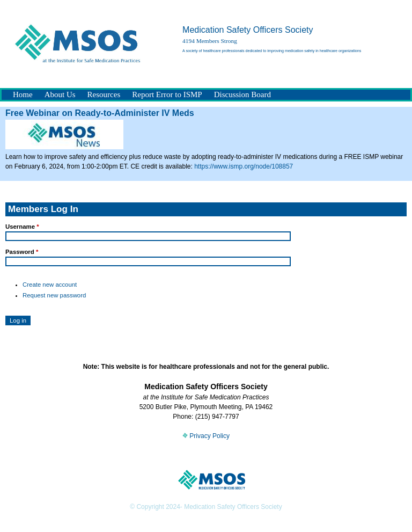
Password (22, 252)
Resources (104, 94)
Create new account (50, 285)
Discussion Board (242, 94)
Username (22, 227)
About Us (60, 94)
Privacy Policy (206, 436)
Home (23, 94)
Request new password (54, 295)
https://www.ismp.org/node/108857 (244, 166)
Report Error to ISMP (167, 94)
